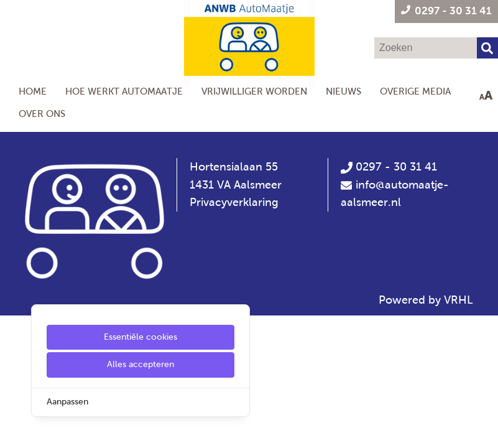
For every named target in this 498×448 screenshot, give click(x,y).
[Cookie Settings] (14, 430)
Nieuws (344, 91)
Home (33, 91)
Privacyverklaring (234, 202)
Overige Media (415, 91)
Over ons (42, 114)
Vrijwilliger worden (254, 91)
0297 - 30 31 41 (389, 167)
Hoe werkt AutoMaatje (124, 91)
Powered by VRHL (426, 300)
